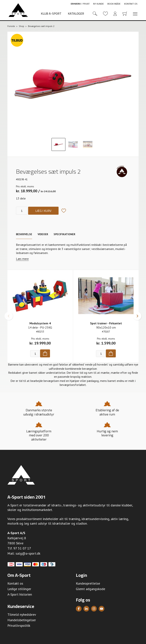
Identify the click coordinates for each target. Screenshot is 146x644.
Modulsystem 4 (40, 323)
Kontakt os (131, 4)
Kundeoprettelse (88, 583)
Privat (86, 4)
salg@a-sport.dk (28, 553)
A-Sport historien (20, 594)
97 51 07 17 (22, 548)
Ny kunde (98, 4)
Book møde (114, 4)
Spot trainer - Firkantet (106, 323)
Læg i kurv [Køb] (43, 211)
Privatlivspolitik (19, 625)
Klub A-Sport (51, 13)
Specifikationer (64, 234)
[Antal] (22, 211)
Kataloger (76, 13)
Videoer (43, 234)
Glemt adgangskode (90, 589)
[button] (9, 316)
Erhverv (76, 4)
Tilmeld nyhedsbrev (22, 614)
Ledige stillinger (19, 589)
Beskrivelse (24, 234)
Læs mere (22, 259)
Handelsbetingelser (22, 620)
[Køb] (45, 353)
